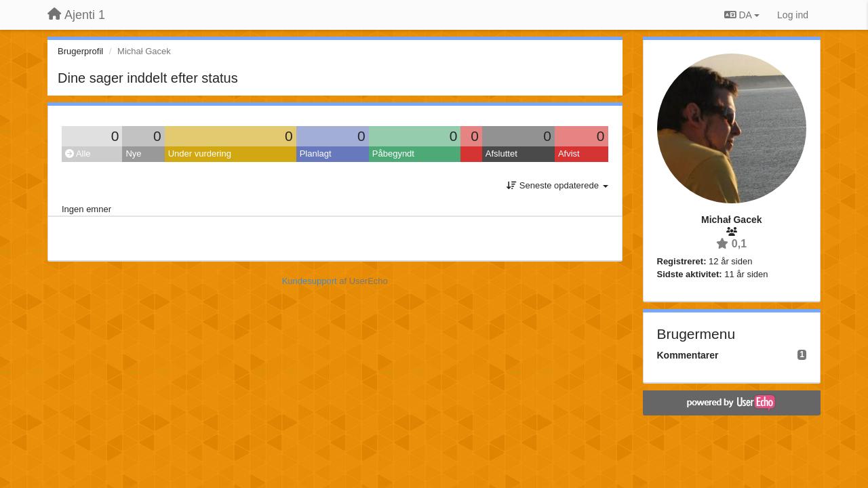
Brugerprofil (80, 51)
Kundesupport (310, 281)
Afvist (569, 154)
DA (742, 15)
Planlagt (316, 154)
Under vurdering (200, 154)
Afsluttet (501, 154)
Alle (78, 154)
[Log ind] (793, 15)
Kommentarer (688, 355)
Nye (133, 154)
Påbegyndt (393, 154)
